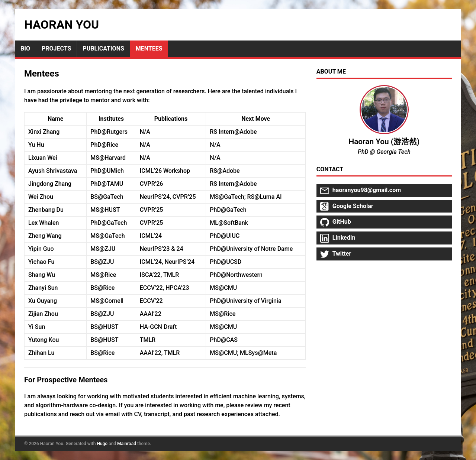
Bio (25, 48)
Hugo (102, 444)
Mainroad (127, 444)
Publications (103, 48)
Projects (56, 48)
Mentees (149, 48)
